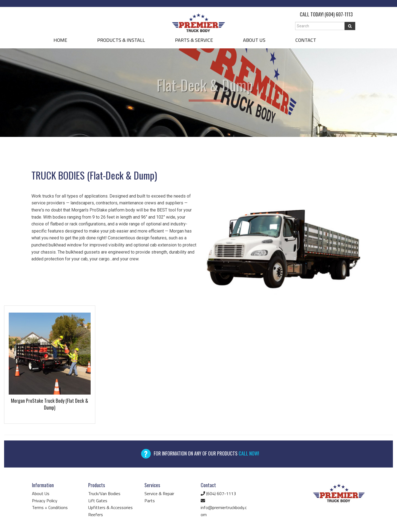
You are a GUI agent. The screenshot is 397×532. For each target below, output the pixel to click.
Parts (150, 501)
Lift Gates (98, 501)
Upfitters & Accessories (110, 507)
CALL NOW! (249, 453)
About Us (41, 493)
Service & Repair (159, 493)
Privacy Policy (45, 501)
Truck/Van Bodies (104, 493)
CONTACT (306, 40)
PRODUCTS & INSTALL (121, 40)
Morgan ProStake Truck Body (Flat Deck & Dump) (50, 404)
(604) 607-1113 (339, 14)
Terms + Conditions (50, 507)
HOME (60, 40)
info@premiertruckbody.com (224, 508)
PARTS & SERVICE (194, 40)
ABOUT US (254, 40)
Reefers (96, 515)
